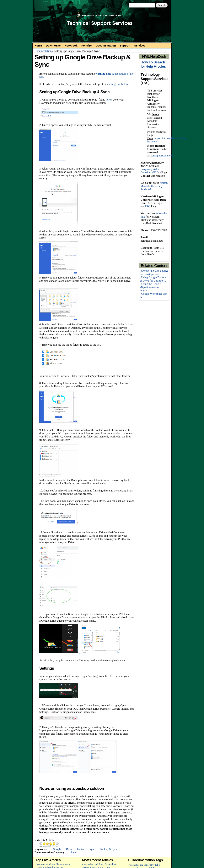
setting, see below (118, 84)
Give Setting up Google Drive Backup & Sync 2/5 (48, 843)
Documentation (106, 46)
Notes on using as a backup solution (72, 788)
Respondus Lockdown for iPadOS (99, 864)
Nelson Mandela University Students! (154, 186)
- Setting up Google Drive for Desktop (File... (154, 272)
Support (125, 46)
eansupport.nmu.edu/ (162, 155)
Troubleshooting (136, 865)
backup (81, 849)
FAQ (148, 206)
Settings (47, 668)
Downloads (53, 46)
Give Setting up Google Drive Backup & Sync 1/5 (44, 843)
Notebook (71, 46)
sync (92, 849)
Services (140, 46)
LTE (158, 865)
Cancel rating (41, 843)
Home (38, 46)
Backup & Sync (109, 849)
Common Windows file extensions (53, 864)
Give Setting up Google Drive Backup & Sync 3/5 (51, 843)
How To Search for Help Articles (153, 64)
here (108, 100)
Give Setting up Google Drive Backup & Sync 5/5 (57, 843)
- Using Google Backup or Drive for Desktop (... (153, 279)
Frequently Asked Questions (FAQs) (151, 171)
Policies (87, 46)
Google (57, 849)
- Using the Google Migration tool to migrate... (150, 287)
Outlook (149, 865)
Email (74, 852)
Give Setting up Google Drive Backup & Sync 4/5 (54, 843)
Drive (69, 849)
